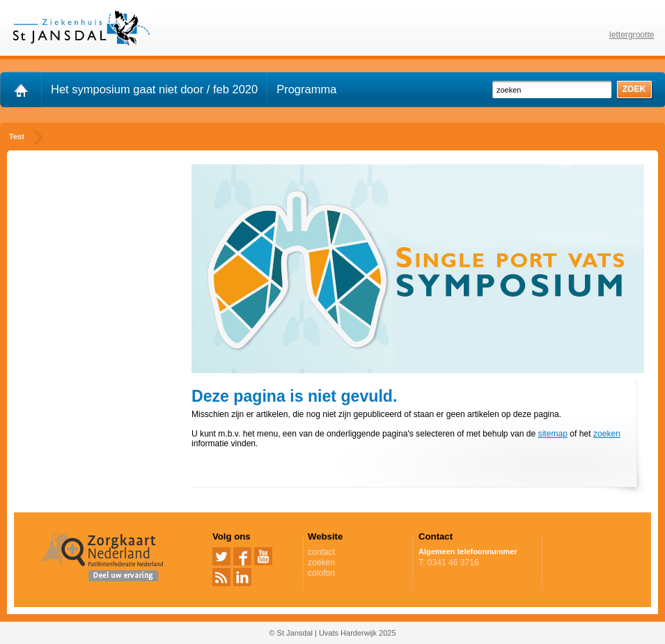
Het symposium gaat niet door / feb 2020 (154, 89)
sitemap (553, 434)
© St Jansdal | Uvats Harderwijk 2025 (332, 633)
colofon (321, 573)
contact (321, 552)
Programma (306, 89)
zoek (634, 89)
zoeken (607, 434)
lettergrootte (632, 35)
